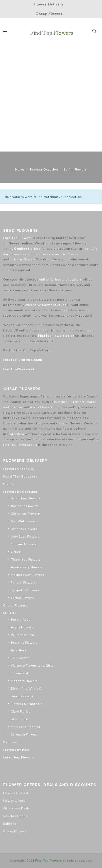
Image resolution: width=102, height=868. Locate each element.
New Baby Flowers (25, 536)
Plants (9, 484)
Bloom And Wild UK (26, 688)
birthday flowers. (23, 259)
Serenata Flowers (25, 734)
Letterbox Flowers (19, 757)
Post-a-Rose (21, 620)
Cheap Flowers (15, 605)
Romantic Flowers (25, 506)
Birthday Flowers (24, 529)
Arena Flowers (41, 407)
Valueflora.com (22, 635)
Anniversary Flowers (27, 567)
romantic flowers (65, 254)
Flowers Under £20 (19, 469)
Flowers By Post (17, 750)
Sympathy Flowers (25, 590)
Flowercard (20, 673)
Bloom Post (20, 719)
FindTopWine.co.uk (19, 369)
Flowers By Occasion (20, 492)
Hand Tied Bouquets (20, 476)
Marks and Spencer (26, 727)
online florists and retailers (60, 279)
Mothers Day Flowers (27, 575)
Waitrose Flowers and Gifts (32, 665)
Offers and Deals (17, 808)
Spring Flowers (22, 598)
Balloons (10, 742)
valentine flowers (37, 254)
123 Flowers (20, 658)
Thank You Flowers (26, 559)
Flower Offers (14, 801)
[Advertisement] (51, 98)
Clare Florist (20, 711)
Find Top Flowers (17, 238)
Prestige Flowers (24, 642)
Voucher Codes (15, 816)
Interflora (77, 402)
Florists (10, 613)
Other (16, 552)
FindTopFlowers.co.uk (56, 336)
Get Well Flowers (24, 521)
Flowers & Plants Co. (27, 704)
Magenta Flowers (24, 681)
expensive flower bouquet (46, 305)
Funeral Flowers (23, 582)
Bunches (61, 402)
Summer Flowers (24, 544)
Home (20, 169)
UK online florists (26, 248)
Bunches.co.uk (22, 696)
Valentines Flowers (26, 498)
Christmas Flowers (25, 513)
